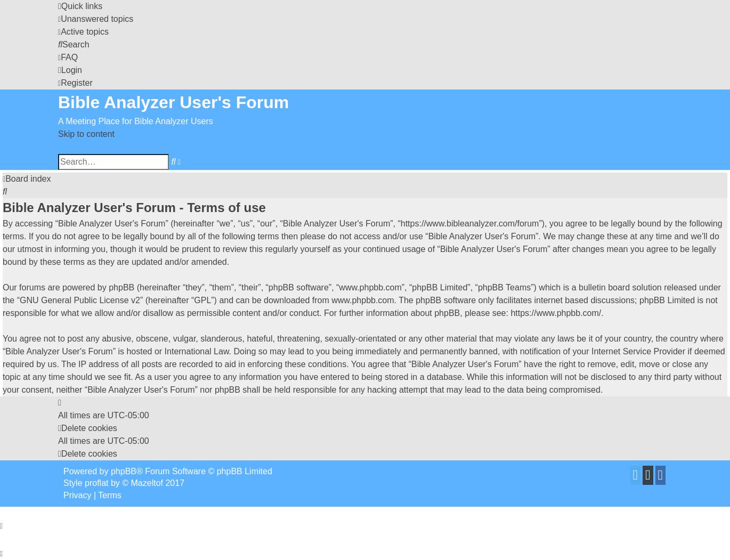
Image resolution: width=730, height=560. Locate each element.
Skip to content (86, 134)
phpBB (124, 471)
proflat (96, 483)
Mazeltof (147, 483)
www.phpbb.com (363, 300)
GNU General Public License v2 (80, 300)
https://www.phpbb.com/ (556, 313)
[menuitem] (96, 19)
